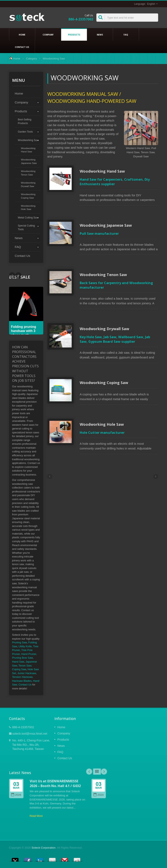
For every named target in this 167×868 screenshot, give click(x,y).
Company (48, 34)
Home (22, 34)
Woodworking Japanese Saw (29, 161)
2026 (16, 795)
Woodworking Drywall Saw (28, 184)
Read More (36, 816)
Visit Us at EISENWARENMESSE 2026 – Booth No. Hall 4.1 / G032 (55, 783)
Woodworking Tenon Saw (28, 173)
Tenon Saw (25, 666)
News (100, 34)
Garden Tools (25, 132)
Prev (18, 275)
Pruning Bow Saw (22, 658)
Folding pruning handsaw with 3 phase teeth (24, 331)
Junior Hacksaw (27, 673)
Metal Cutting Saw (28, 218)
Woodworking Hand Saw (28, 150)
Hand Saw (18, 662)
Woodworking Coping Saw (28, 196)
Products (74, 34)
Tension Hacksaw (22, 677)
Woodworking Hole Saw (28, 208)
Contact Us (22, 47)
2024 (99, 795)
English (151, 4)
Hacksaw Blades (22, 681)
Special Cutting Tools (26, 228)
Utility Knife (25, 646)
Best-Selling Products (25, 121)
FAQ (126, 34)
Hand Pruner (29, 654)
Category (31, 59)
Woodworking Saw (28, 140)
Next (12, 275)
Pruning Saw (20, 642)
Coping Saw (19, 669)
